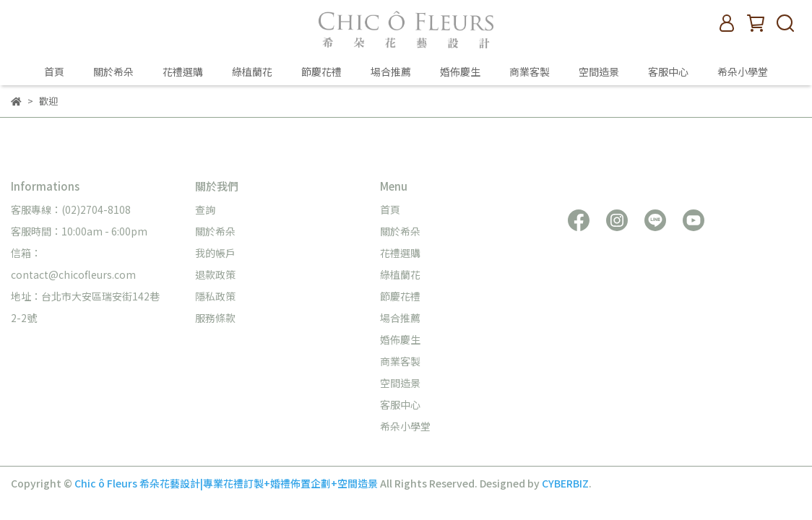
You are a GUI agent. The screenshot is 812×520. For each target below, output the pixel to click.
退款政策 (215, 274)
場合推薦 (391, 71)
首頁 (54, 71)
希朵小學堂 (743, 71)
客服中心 (668, 71)
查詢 (205, 209)
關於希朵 (113, 71)
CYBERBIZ (565, 483)
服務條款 (215, 318)
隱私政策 (215, 296)
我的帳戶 (215, 253)
